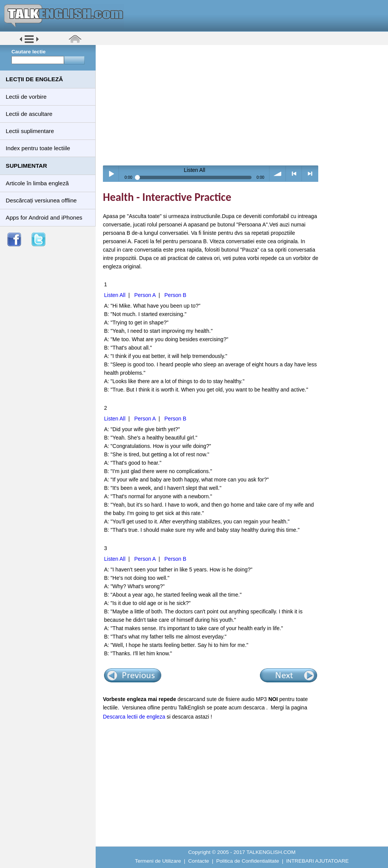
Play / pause (111, 174)
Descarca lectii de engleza (134, 717)
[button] (29, 43)
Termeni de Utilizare (158, 861)
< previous (294, 174)
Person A (145, 295)
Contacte (199, 861)
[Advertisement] (245, 105)
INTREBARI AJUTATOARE (317, 861)
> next (310, 174)
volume (278, 174)
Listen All (115, 295)
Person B (175, 295)
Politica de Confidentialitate (248, 861)
